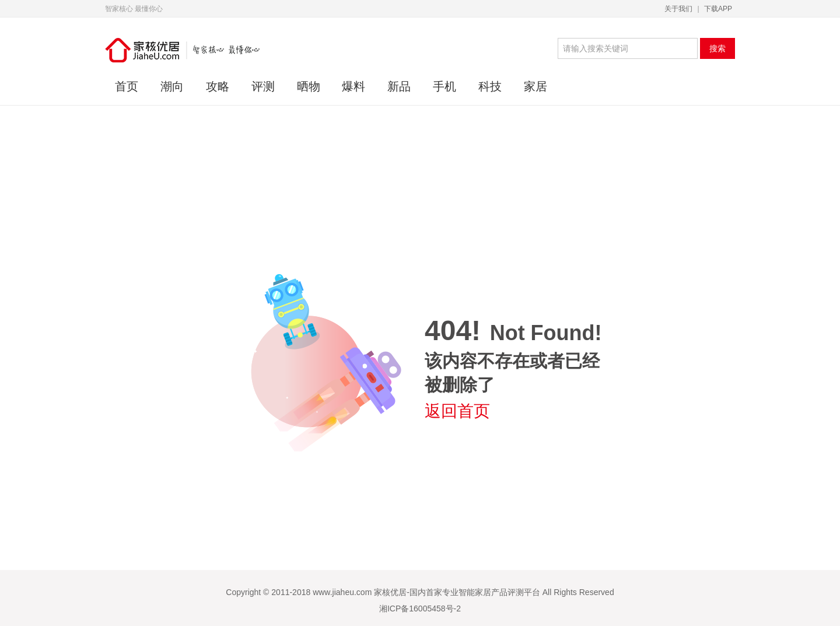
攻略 (218, 86)
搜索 (717, 48)
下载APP (718, 9)
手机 (444, 86)
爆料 (353, 86)
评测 (263, 86)
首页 (127, 86)
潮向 (172, 86)
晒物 (309, 86)
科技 (490, 86)
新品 (399, 86)
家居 (535, 86)
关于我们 (678, 9)
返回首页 (457, 411)
